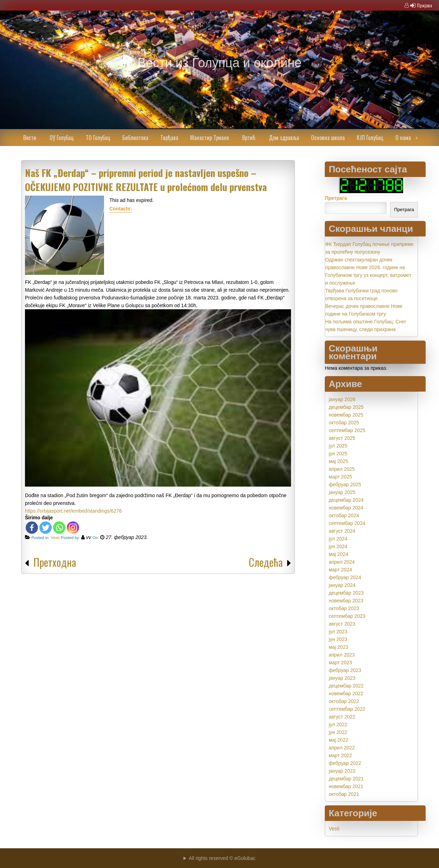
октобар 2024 (344, 515)
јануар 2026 (342, 399)
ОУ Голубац (62, 138)
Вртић (249, 138)
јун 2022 (338, 732)
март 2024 (340, 570)
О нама (403, 138)
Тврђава (169, 138)
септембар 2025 (347, 430)
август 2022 (342, 717)
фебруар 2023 (345, 670)
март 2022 (340, 755)
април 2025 (342, 469)
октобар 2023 (344, 608)
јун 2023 (338, 639)
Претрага (336, 198)
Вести (30, 138)
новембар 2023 (346, 601)
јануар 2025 (342, 492)
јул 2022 (338, 724)
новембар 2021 (346, 786)
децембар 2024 (346, 500)
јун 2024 (338, 546)
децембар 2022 (346, 686)
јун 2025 (338, 454)
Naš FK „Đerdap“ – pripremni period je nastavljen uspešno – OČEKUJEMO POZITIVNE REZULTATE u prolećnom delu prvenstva (146, 180)
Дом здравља (284, 138)
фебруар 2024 (345, 577)
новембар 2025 (346, 415)
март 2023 (340, 663)
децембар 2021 (346, 779)
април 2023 (342, 655)
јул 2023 (338, 632)
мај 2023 (338, 647)
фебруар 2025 (345, 484)
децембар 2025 (346, 407)
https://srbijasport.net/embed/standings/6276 (73, 511)
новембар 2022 (346, 693)
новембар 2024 (346, 508)
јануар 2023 (342, 678)
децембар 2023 (346, 593)
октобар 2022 (344, 701)
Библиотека (135, 138)
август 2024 (342, 531)
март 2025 (340, 477)
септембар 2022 (347, 709)
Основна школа (328, 138)
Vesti (55, 537)
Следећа (266, 562)
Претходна (55, 562)
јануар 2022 (342, 771)
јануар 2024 (342, 585)
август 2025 (342, 438)
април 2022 (342, 748)
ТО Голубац (98, 138)
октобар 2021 (344, 794)
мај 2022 (338, 740)
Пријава (424, 5)
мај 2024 (338, 554)
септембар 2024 (347, 523)
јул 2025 (338, 446)
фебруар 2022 (345, 763)
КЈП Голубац (370, 138)
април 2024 (342, 562)
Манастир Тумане (209, 138)
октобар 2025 (344, 423)
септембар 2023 (347, 616)
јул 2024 (338, 539)
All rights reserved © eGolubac (222, 858)
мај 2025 (338, 461)
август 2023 (342, 624)
